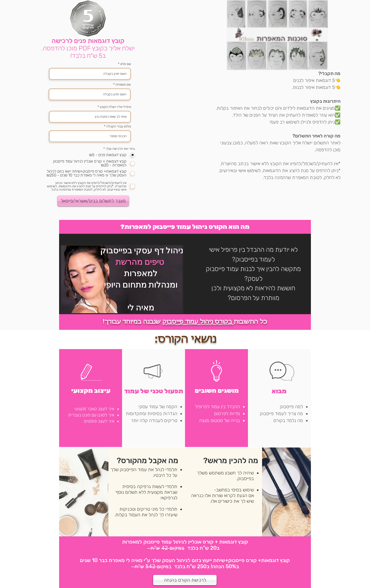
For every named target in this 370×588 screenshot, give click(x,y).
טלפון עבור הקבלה (119, 126)
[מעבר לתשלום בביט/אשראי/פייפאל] (93, 201)
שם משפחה (123, 84)
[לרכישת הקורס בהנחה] (185, 580)
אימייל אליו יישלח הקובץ (115, 107)
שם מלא (126, 64)
